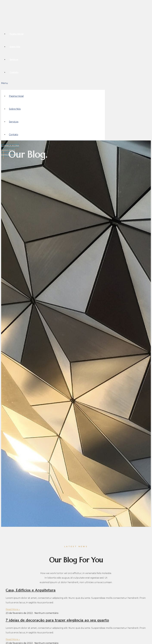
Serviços (14, 59)
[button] (53, 83)
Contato (14, 72)
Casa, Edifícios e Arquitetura (31, 590)
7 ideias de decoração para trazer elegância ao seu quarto (57, 620)
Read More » (13, 609)
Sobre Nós (15, 47)
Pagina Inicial (17, 34)
